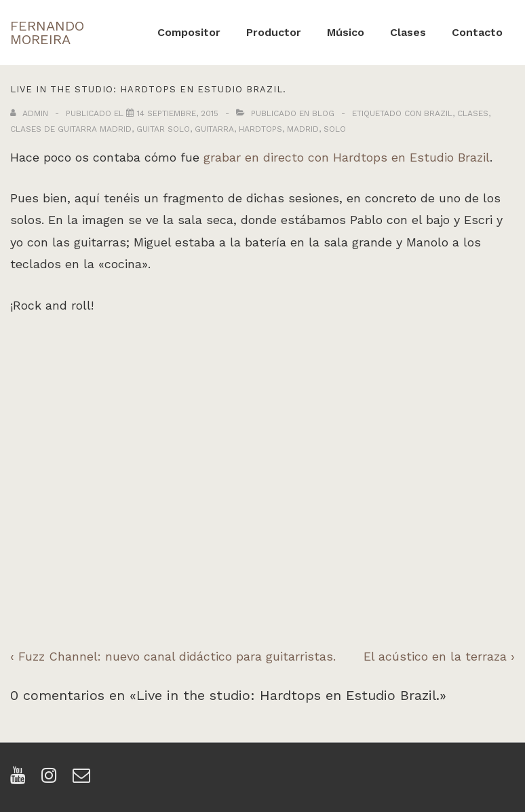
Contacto (477, 32)
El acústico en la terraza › (439, 656)
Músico (346, 32)
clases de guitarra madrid (71, 129)
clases (473, 113)
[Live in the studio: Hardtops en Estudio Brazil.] (178, 113)
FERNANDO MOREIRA (47, 33)
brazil (438, 113)
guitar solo (163, 129)
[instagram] (52, 780)
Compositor (189, 32)
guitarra (214, 129)
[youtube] (21, 780)
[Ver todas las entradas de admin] (31, 113)
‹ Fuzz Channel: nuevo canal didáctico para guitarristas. (173, 656)
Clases (408, 32)
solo (335, 129)
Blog (323, 113)
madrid (303, 129)
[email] (83, 780)
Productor (274, 32)
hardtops (260, 129)
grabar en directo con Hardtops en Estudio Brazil (347, 157)
